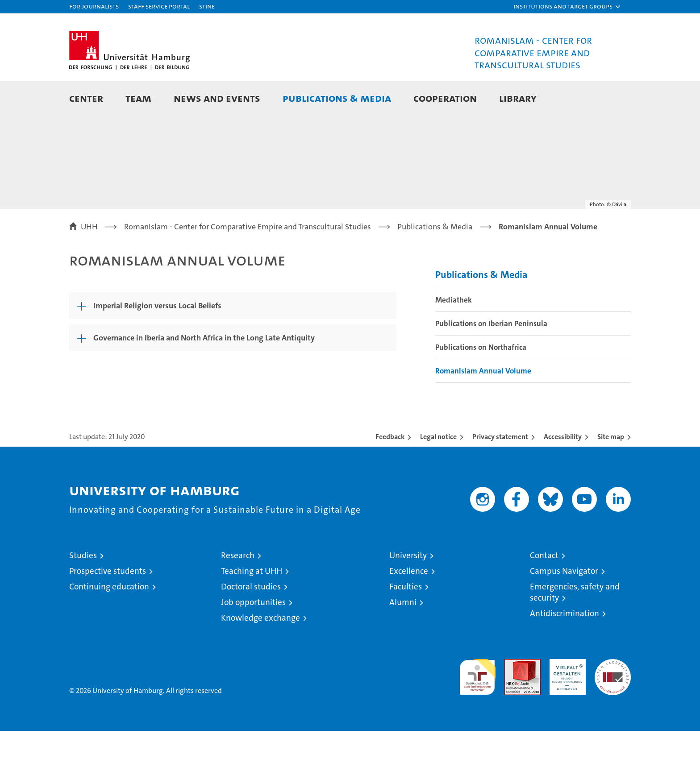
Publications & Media (337, 98)
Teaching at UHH (252, 603)
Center (86, 98)
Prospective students (108, 603)
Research (238, 587)
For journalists (94, 6)
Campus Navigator (564, 603)
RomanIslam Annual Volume (483, 403)
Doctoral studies (251, 619)
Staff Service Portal (159, 6)
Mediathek (454, 332)
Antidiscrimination (565, 645)
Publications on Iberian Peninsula (491, 356)
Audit (513, 696)
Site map (611, 469)
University (408, 587)
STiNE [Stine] (207, 6)
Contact (544, 587)
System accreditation (613, 701)
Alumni (403, 634)
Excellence (409, 603)
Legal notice (438, 469)
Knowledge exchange (260, 650)
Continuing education (109, 619)
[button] (567, 7)
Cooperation (445, 98)
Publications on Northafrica (481, 379)
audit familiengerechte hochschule (477, 705)
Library (518, 98)
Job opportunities (253, 634)
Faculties (406, 619)
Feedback (390, 469)
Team (138, 98)
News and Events (217, 98)
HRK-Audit (565, 696)
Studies (83, 587)
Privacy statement (500, 469)
